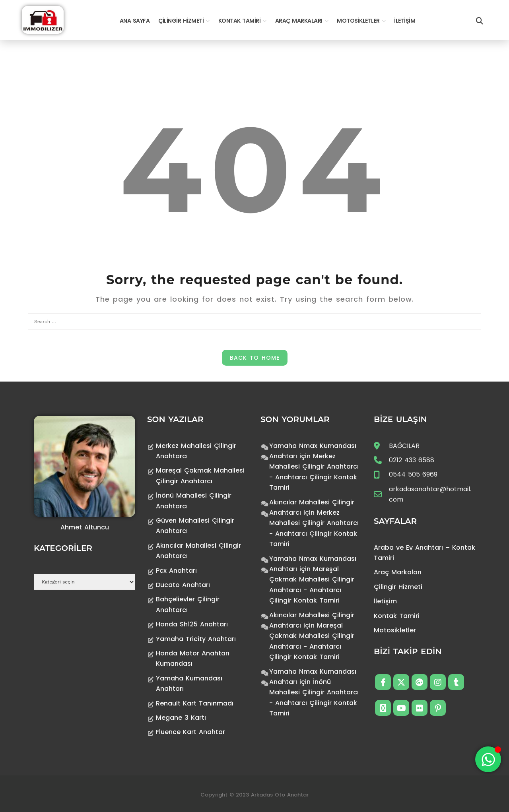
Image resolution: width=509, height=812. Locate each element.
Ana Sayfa (135, 21)
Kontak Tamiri (240, 21)
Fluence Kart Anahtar (190, 732)
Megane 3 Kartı (181, 718)
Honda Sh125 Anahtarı (192, 624)
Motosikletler (358, 21)
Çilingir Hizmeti (181, 21)
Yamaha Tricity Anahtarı (196, 639)
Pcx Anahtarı (176, 571)
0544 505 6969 (413, 474)
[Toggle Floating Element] (488, 759)
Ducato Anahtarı (183, 585)
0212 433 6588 (412, 460)
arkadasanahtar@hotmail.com (430, 494)
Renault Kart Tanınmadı (195, 703)
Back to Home (255, 358)
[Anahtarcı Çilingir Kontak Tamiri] (43, 19)
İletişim (405, 21)
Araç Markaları (299, 21)
